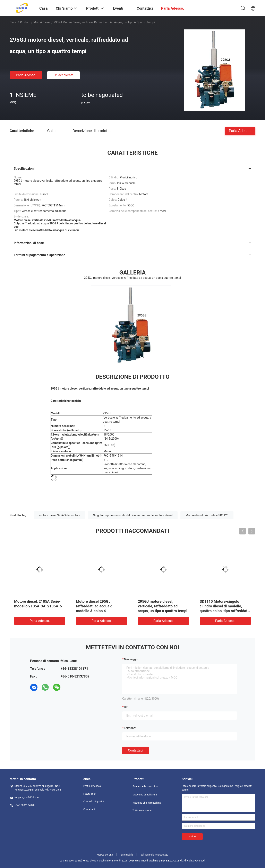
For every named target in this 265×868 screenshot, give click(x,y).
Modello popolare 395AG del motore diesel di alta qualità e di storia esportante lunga (224, 606)
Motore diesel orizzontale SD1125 (207, 515)
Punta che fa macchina (145, 786)
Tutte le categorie (142, 811)
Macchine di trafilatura (145, 795)
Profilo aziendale (92, 786)
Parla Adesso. (26, 75)
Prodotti (25, 22)
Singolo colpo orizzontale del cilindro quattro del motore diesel (133, 515)
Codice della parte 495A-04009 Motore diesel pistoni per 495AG (37, 606)
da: (126, 707)
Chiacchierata (64, 75)
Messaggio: (131, 659)
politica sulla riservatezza (154, 855)
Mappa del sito (105, 855)
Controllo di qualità (94, 802)
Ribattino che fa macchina (147, 803)
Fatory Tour (89, 794)
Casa (13, 22)
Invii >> (192, 837)
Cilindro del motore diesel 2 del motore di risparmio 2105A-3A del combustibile (161, 606)
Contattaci (136, 750)
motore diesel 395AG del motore (60, 515)
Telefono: (130, 728)
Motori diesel (42, 22)
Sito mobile (127, 855)
